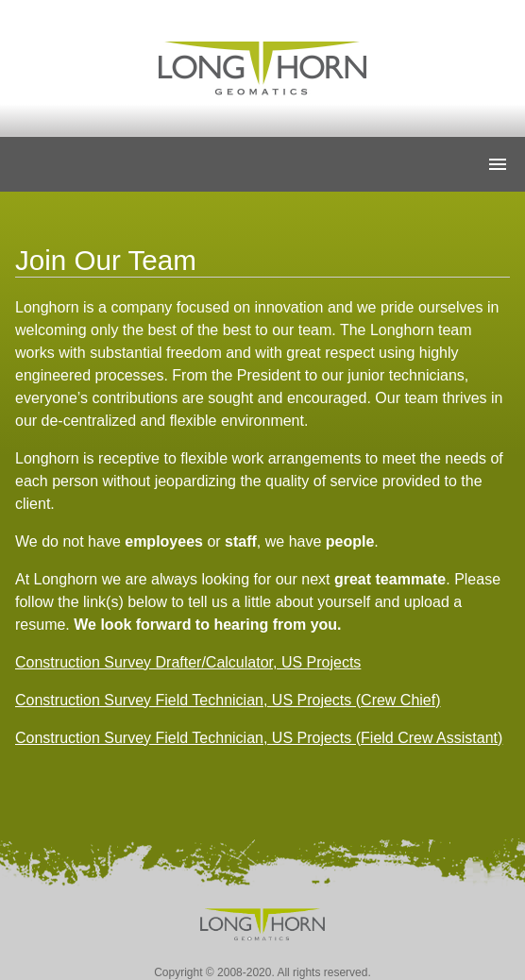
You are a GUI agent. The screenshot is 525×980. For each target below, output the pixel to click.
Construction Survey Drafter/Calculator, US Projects (188, 662)
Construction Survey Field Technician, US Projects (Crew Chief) (228, 700)
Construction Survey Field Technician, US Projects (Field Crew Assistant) (259, 738)
